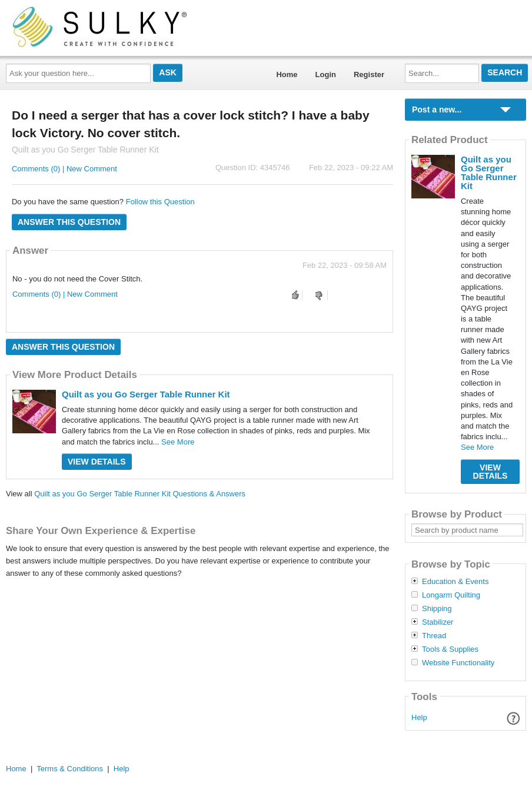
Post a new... (437, 110)
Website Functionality (458, 663)
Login (326, 74)
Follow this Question (160, 202)
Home (287, 74)
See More (178, 442)
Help (419, 717)
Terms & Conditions (70, 769)
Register (369, 74)
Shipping (437, 609)
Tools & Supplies (450, 649)
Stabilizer (438, 622)
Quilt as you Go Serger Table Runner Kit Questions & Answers (140, 494)
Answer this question (69, 222)
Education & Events (455, 582)
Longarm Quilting (451, 595)
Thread (434, 636)
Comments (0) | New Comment (64, 169)
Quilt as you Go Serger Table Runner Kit (146, 394)
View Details (97, 462)
